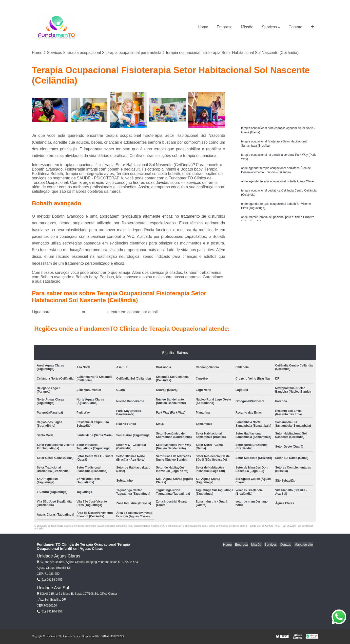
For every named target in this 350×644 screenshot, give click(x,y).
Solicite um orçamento (279, 97)
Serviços (269, 27)
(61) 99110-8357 (50, 611)
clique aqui (97, 312)
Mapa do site (304, 545)
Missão (247, 27)
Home (203, 27)
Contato (295, 27)
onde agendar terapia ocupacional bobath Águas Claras (278, 184)
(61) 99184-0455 (67, 312)
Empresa (225, 27)
